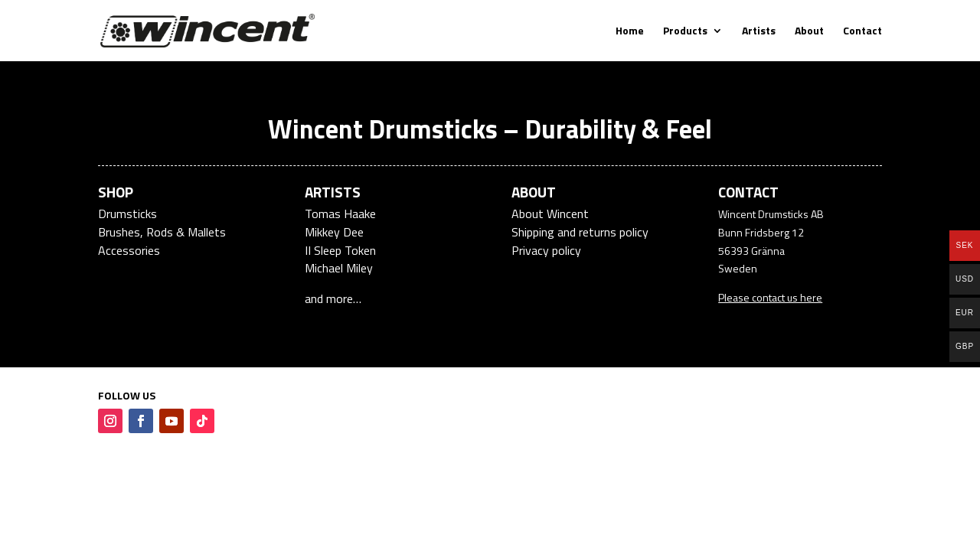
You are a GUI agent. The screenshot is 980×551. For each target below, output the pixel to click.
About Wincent (550, 214)
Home (630, 32)
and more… (333, 298)
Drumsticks (127, 214)
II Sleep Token (340, 250)
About (809, 32)
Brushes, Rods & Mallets (162, 232)
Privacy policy (546, 250)
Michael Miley (339, 268)
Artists (759, 32)
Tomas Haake (340, 214)
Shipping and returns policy (580, 232)
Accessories (129, 250)
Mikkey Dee (334, 232)
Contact (862, 32)
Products (685, 32)
